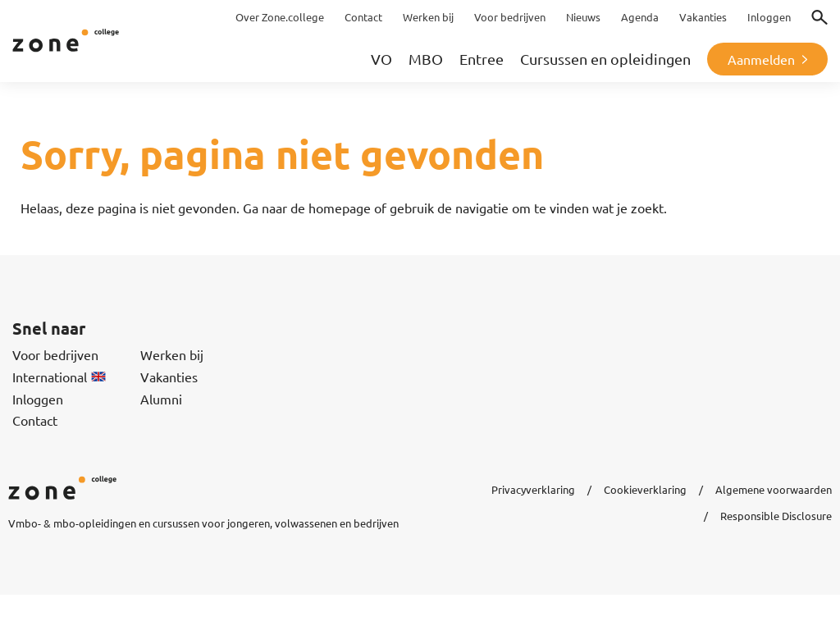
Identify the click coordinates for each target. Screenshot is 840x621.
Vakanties (169, 377)
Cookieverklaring (645, 489)
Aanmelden (761, 59)
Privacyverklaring (533, 489)
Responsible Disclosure (776, 516)
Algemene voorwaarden (774, 489)
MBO (426, 59)
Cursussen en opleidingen (605, 59)
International (59, 377)
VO (381, 59)
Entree (482, 59)
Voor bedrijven (55, 354)
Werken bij (172, 354)
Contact (35, 420)
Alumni (161, 399)
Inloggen (38, 399)
